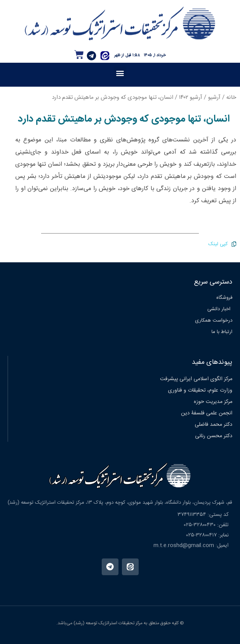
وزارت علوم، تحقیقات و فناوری (200, 390)
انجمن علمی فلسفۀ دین (207, 413)
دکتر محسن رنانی (214, 436)
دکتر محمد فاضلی (214, 425)
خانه (231, 98)
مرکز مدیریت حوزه (213, 402)
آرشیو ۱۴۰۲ (191, 98)
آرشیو (214, 98)
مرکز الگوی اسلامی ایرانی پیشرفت (196, 379)
